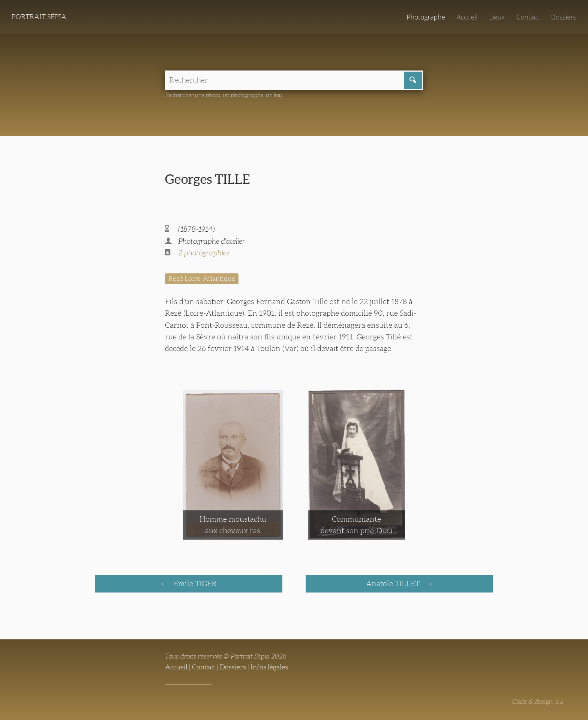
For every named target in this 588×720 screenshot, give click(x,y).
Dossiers (563, 17)
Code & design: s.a (538, 702)
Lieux (497, 17)
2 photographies (204, 253)
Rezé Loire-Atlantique (202, 279)
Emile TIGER (194, 583)
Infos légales (269, 667)
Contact (528, 17)
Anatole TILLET (394, 583)
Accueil (467, 17)
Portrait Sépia (39, 17)
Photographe (426, 17)
